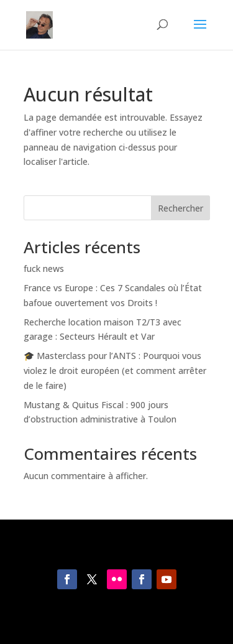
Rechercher (180, 208)
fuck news (44, 268)
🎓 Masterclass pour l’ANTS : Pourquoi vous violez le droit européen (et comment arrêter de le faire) (115, 371)
